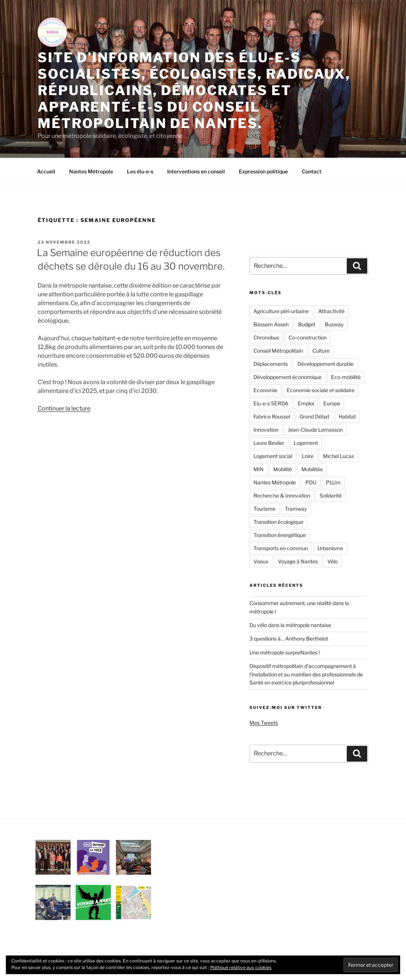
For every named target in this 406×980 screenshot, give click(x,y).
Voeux (261, 561)
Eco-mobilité (346, 377)
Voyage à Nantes (298, 561)
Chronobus (266, 337)
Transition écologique (278, 522)
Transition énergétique (280, 535)
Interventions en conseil (196, 171)
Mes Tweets (264, 723)
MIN (259, 469)
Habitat (347, 416)
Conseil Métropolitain (278, 351)
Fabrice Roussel (272, 416)
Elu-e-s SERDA (271, 403)
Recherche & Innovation (282, 495)
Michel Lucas (339, 456)
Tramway (296, 509)
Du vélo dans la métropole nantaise (290, 625)
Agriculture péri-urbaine (281, 311)
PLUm (333, 482)
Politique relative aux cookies (241, 967)
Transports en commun (281, 548)
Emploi (306, 403)
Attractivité (331, 311)
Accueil (46, 171)
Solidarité (331, 495)
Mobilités (312, 469)
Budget (307, 324)
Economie (265, 390)
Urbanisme (330, 548)
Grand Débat (314, 416)
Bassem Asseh (271, 324)
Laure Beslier (269, 443)
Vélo (332, 561)
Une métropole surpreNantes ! (285, 652)
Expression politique (263, 171)
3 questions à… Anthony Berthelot (289, 639)
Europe (332, 403)
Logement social (273, 456)
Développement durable (326, 364)
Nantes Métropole (91, 171)
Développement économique (287, 377)
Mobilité (283, 469)
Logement (306, 443)
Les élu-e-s (140, 171)
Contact (312, 171)
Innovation (266, 430)
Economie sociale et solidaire (321, 390)
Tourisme (264, 509)
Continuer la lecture (64, 408)
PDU (311, 482)
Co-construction (308, 337)
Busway (334, 324)
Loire (308, 456)
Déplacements (271, 364)
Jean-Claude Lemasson (315, 430)
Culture (321, 351)
